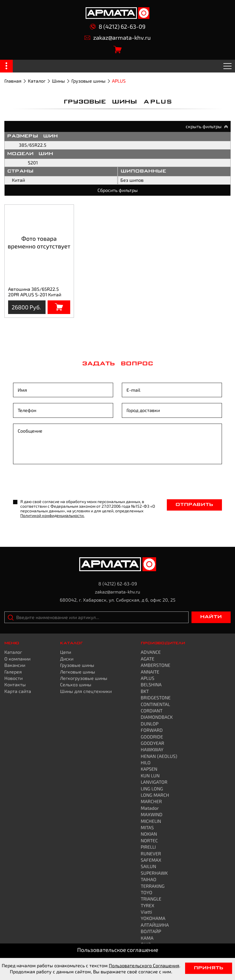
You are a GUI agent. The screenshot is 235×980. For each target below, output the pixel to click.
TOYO (147, 892)
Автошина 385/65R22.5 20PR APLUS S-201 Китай (35, 292)
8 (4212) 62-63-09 (118, 27)
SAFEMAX (151, 860)
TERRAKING (153, 886)
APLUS (148, 678)
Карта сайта (18, 691)
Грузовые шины (88, 81)
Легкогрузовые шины (84, 678)
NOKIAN (149, 834)
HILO (146, 762)
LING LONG (152, 788)
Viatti (146, 912)
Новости (13, 678)
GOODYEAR (152, 743)
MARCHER (151, 801)
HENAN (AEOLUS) (159, 756)
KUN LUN (150, 775)
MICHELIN (151, 821)
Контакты (15, 684)
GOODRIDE (152, 737)
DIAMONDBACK (157, 717)
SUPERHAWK (154, 873)
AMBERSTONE (156, 665)
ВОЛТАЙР (151, 931)
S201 (33, 163)
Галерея (13, 672)
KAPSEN (149, 769)
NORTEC (149, 840)
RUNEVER (151, 853)
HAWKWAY (152, 749)
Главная (13, 81)
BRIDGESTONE (156, 697)
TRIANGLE (151, 899)
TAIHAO (149, 879)
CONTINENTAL (155, 704)
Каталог (37, 81)
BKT (145, 691)
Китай (18, 180)
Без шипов (132, 180)
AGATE (148, 659)
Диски (67, 659)
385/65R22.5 (33, 145)
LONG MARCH (155, 795)
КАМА (147, 938)
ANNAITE (150, 672)
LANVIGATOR (154, 782)
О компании (17, 659)
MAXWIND (152, 814)
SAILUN (148, 866)
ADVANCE (151, 652)
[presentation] (57, 482)
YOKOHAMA (153, 918)
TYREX (148, 905)
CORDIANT (152, 710)
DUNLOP (150, 724)
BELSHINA (151, 684)
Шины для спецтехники (86, 691)
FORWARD (152, 730)
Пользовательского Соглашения (144, 965)
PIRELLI (148, 847)
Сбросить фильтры (118, 190)
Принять (209, 968)
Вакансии (15, 665)
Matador (150, 808)
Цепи (66, 652)
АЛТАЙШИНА (155, 925)
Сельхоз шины (76, 684)
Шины (58, 81)
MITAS (147, 827)
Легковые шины (78, 672)
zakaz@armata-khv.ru (117, 38)
